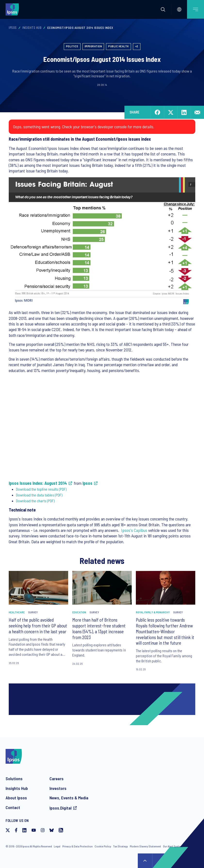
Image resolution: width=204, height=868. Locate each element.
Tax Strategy (120, 846)
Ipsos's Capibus (134, 530)
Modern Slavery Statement (145, 846)
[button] (163, 9)
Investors (58, 788)
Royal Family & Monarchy (153, 612)
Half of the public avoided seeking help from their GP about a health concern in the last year (38, 626)
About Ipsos (16, 798)
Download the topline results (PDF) (41, 489)
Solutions (14, 779)
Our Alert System (173, 846)
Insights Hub (32, 28)
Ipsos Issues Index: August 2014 (38, 483)
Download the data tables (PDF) (39, 495)
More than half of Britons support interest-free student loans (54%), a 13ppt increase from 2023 (99, 628)
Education (79, 612)
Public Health (118, 46)
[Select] (179, 9)
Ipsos (13, 28)
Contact (13, 807)
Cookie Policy (103, 846)
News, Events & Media (69, 798)
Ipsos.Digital (61, 808)
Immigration (93, 46)
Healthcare (17, 612)
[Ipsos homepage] (13, 9)
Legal (57, 846)
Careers (57, 779)
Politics (72, 46)
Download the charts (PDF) (35, 501)
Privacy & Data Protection (78, 846)
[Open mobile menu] (196, 9)
